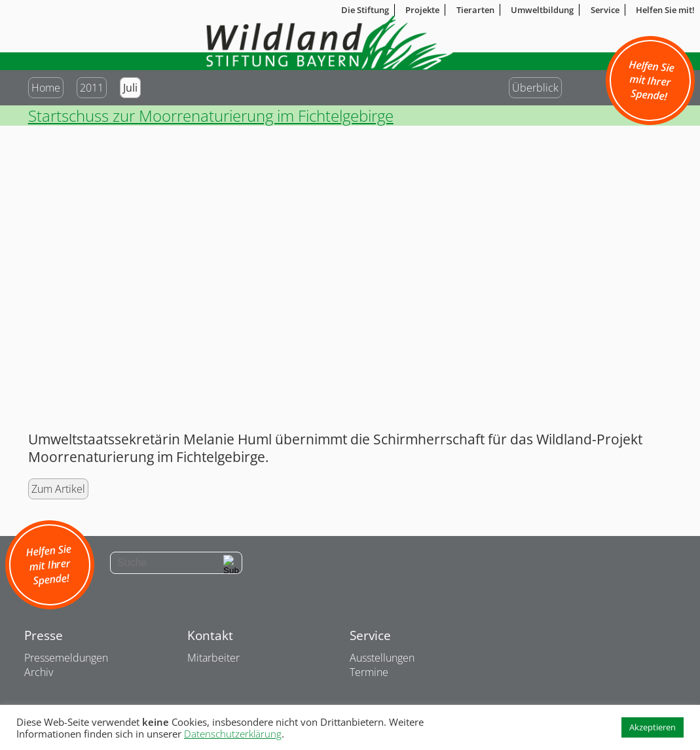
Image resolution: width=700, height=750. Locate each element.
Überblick (535, 88)
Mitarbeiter (213, 658)
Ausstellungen (382, 658)
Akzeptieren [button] (653, 727)
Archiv (39, 672)
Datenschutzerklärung (233, 734)
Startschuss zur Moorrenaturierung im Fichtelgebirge (211, 116)
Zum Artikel (58, 489)
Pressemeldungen (66, 658)
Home (46, 88)
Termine (369, 672)
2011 (92, 88)
